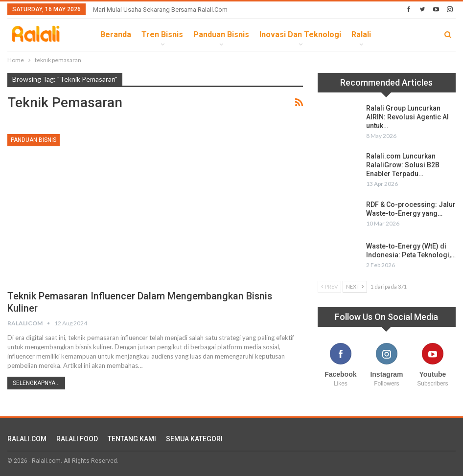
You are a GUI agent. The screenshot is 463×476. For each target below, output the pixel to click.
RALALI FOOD (77, 439)
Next (355, 286)
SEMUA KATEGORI (194, 439)
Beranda (116, 34)
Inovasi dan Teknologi (300, 34)
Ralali (361, 34)
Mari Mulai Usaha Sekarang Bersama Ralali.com (160, 10)
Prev (329, 286)
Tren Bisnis (162, 34)
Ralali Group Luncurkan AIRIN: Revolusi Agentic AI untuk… (407, 117)
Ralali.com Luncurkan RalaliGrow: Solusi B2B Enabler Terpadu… (403, 165)
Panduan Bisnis (221, 34)
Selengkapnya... (36, 383)
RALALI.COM (27, 439)
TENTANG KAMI (132, 439)
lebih (391, 34)
